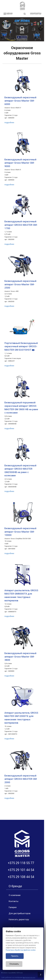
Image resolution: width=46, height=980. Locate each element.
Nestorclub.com (30, 978)
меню (8, 13)
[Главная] (22, 5)
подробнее (9, 123)
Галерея (13, 907)
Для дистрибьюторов (20, 913)
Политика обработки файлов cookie (21, 950)
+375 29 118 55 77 (21, 863)
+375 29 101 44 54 (21, 870)
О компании (15, 895)
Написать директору (19, 919)
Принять (15, 956)
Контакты (35, 13)
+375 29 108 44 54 (21, 877)
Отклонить (14, 964)
